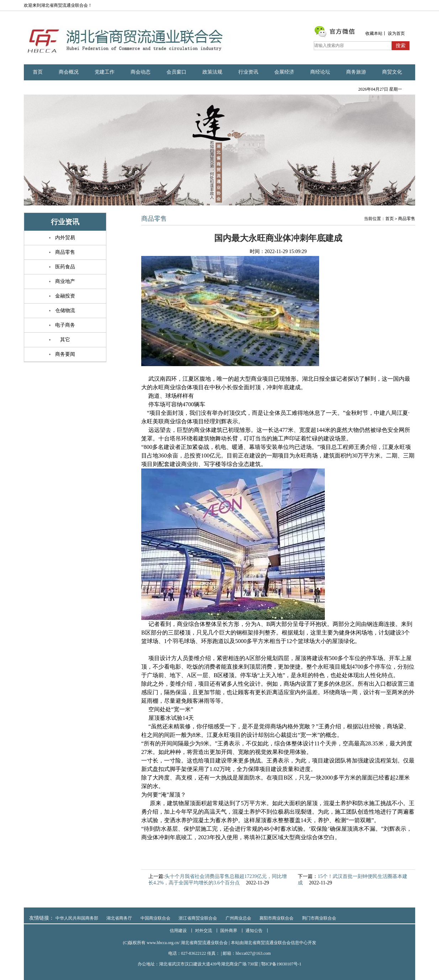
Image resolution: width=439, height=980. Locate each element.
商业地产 (65, 281)
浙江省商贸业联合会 (198, 918)
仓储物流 (65, 310)
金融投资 (65, 296)
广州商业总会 (238, 918)
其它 (65, 340)
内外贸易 (65, 238)
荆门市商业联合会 (319, 918)
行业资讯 (248, 72)
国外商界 (229, 931)
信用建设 (178, 931)
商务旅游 (356, 72)
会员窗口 (176, 72)
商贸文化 (392, 72)
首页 (38, 72)
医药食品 (65, 267)
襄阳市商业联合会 (276, 918)
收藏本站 (374, 33)
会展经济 (284, 72)
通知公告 (254, 931)
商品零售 (65, 252)
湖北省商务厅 (119, 918)
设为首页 (396, 33)
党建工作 (105, 72)
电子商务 (65, 325)
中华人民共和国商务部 (77, 918)
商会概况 (69, 72)
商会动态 (141, 72)
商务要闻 (65, 354)
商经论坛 (320, 72)
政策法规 (212, 72)
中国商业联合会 (155, 918)
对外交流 (203, 931)
